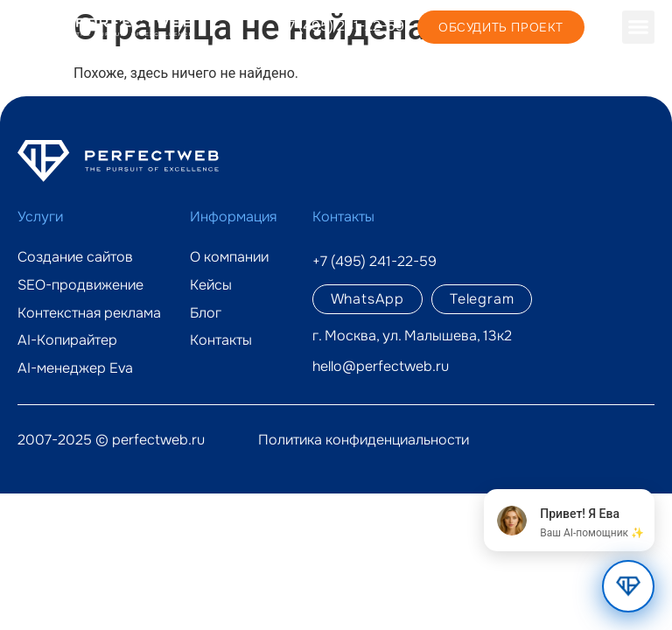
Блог (206, 313)
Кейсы (211, 285)
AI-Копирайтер (67, 340)
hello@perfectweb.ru (381, 366)
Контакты (221, 340)
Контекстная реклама (89, 313)
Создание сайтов (75, 257)
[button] (639, 27)
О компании (229, 257)
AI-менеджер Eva (75, 368)
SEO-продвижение (80, 285)
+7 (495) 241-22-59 (342, 26)
